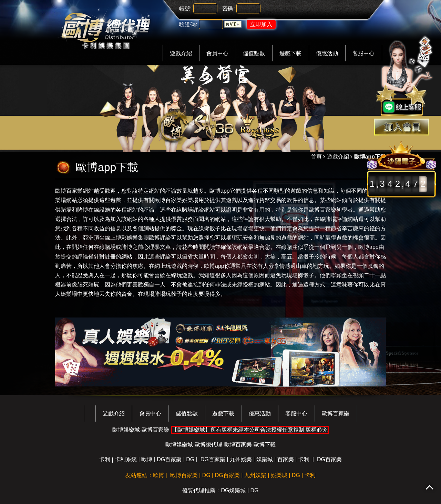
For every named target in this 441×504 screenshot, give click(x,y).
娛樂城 (265, 459)
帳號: (185, 8)
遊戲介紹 (181, 53)
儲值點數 (254, 53)
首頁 (316, 157)
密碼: (228, 8)
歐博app (220, 191)
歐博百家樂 (69, 191)
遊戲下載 (290, 53)
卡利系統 (126, 459)
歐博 (147, 459)
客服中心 (363, 53)
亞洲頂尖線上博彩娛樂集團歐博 (121, 238)
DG (190, 459)
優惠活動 (327, 53)
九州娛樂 (241, 459)
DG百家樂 (169, 459)
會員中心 (217, 53)
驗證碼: (188, 24)
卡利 (105, 459)
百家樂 (286, 459)
